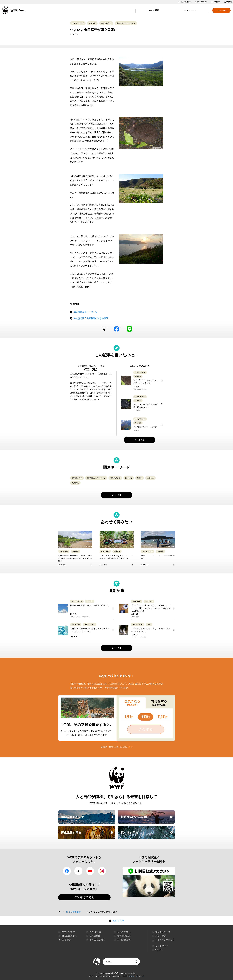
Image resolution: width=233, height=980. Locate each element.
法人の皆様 (95, 936)
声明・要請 (161, 936)
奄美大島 (75, 483)
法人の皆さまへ (202, 2)
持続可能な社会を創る (148, 819)
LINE (129, 329)
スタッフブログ (78, 23)
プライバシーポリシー (165, 941)
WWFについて (190, 10)
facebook (117, 329)
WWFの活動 (154, 10)
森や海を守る (106, 23)
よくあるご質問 (97, 940)
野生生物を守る (88, 835)
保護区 (140, 478)
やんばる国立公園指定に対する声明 (91, 318)
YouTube (90, 871)
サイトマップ (162, 946)
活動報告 (92, 23)
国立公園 (129, 478)
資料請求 (217, 2)
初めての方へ (124, 932)
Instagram (102, 871)
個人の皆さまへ (186, 2)
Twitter (104, 329)
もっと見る (140, 440)
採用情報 (66, 940)
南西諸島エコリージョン (126, 23)
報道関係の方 (124, 936)
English (159, 950)
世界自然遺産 (115, 478)
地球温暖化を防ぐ (88, 819)
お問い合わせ (124, 940)
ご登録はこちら (84, 897)
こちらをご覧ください (136, 976)
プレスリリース (163, 932)
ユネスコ (150, 478)
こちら (130, 747)
